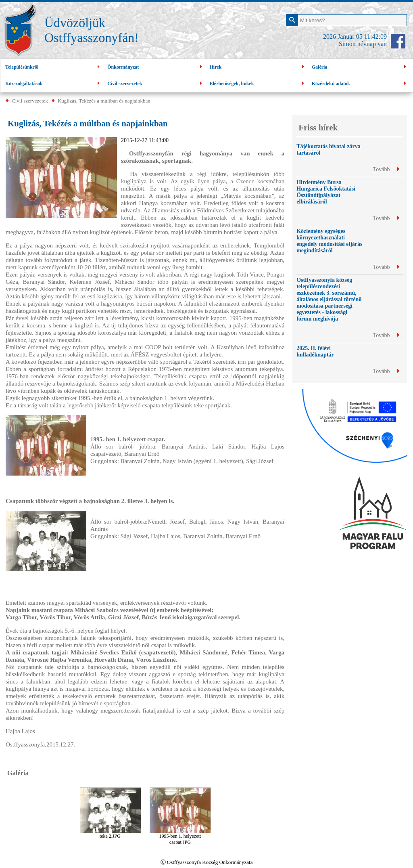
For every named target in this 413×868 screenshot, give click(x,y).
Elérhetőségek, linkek (258, 84)
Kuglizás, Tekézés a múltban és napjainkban (104, 101)
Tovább (386, 169)
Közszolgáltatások (53, 84)
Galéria (360, 67)
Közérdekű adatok (360, 84)
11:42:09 (375, 37)
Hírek (258, 67)
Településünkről (53, 67)
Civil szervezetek (155, 84)
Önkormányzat (155, 67)
